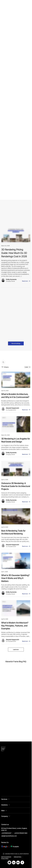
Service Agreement (6, 857)
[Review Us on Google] (6, 847)
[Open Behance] (18, 862)
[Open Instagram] (9, 862)
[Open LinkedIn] (14, 862)
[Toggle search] (3, 362)
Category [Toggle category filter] (6, 367)
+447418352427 (6, 833)
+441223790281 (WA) (21, 833)
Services (4, 799)
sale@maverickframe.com (9, 836)
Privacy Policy (5, 858)
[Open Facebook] (22, 862)
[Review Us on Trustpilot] (15, 847)
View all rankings (16, 343)
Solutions (4, 805)
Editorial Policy (18, 857)
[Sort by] (27, 367)
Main (3, 811)
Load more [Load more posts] (16, 649)
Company (5, 816)
